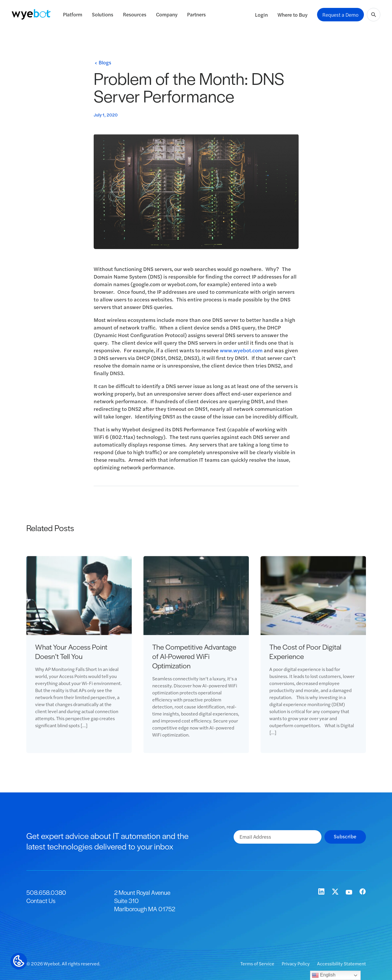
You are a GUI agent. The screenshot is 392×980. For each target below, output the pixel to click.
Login (261, 15)
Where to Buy (292, 15)
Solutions (103, 14)
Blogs (105, 62)
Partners (196, 14)
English (324, 975)
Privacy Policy (296, 963)
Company (167, 14)
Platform (73, 14)
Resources (135, 14)
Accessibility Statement (341, 963)
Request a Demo (340, 15)
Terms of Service (258, 963)
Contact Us (41, 901)
